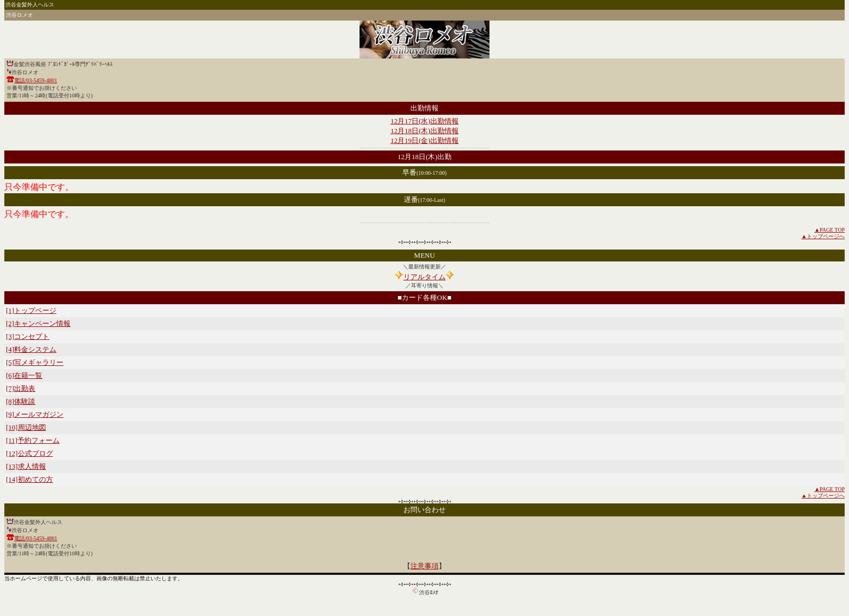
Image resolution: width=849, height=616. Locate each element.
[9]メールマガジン (35, 414)
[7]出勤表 (21, 388)
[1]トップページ (31, 310)
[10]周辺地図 (26, 427)
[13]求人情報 (26, 466)
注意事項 (424, 566)
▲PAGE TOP (830, 230)
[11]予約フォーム (33, 440)
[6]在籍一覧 (24, 375)
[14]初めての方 (30, 479)
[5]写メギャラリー (35, 362)
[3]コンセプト (28, 336)
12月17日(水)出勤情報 (424, 121)
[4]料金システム (31, 349)
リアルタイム (424, 277)
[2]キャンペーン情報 (38, 323)
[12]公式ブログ (30, 453)
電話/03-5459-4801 (35, 80)
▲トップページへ (823, 236)
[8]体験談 (21, 401)
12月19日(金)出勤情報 (424, 140)
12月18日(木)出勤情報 (424, 131)
